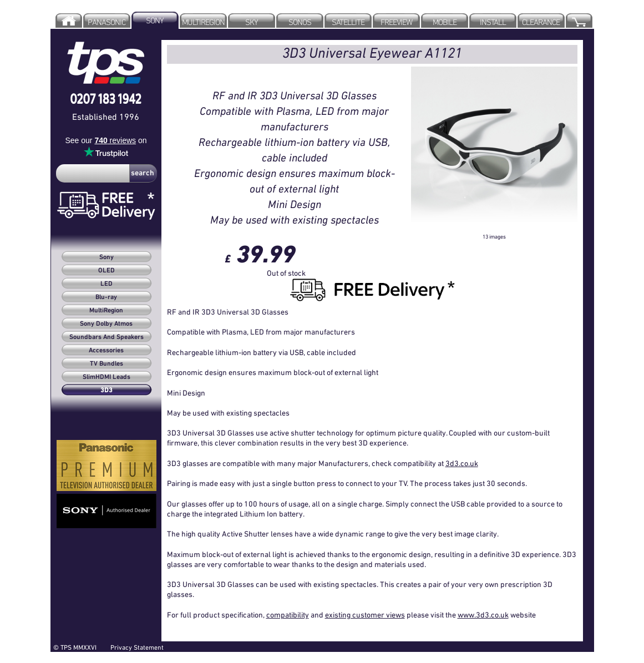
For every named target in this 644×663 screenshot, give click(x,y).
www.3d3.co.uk (483, 615)
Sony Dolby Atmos (106, 324)
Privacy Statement (137, 647)
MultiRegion (106, 311)
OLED (107, 271)
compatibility (288, 615)
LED (107, 284)
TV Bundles (107, 364)
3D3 (107, 391)
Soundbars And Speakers (107, 337)
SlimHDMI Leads (107, 377)
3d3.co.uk (462, 463)
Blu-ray (106, 297)
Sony (107, 257)
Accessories (106, 351)
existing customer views (365, 615)
